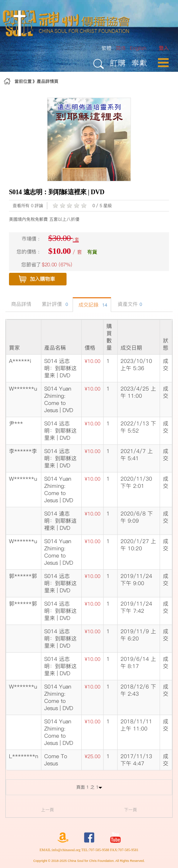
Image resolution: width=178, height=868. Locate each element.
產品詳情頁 (47, 81)
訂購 (118, 63)
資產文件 (129, 304)
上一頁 (47, 810)
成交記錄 (92, 305)
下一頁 (131, 810)
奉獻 (139, 63)
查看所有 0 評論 (28, 206)
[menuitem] (164, 48)
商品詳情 (20, 304)
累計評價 (54, 304)
